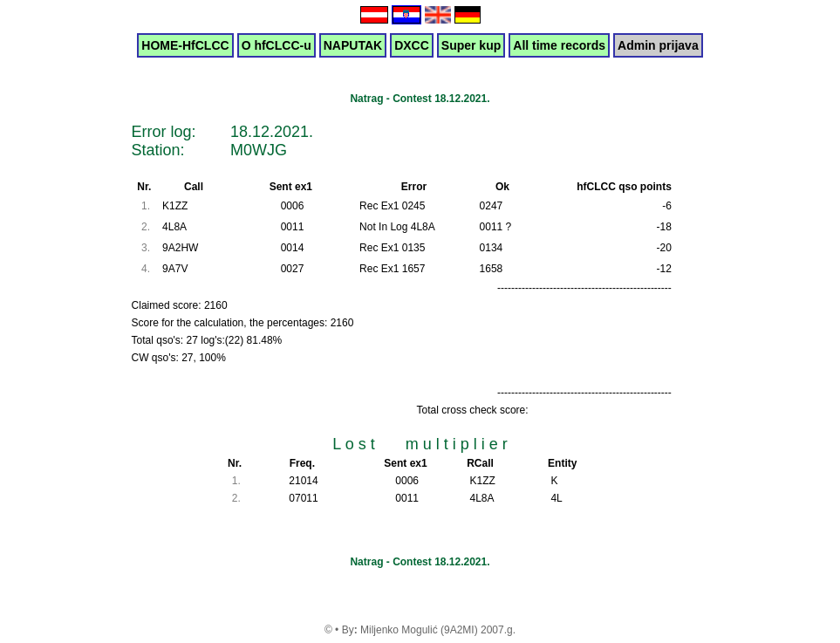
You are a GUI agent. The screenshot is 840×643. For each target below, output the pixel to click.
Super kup (471, 45)
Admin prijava (658, 45)
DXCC (412, 45)
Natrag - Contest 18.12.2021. (420, 99)
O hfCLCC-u (277, 45)
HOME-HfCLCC (185, 45)
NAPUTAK (353, 45)
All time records (559, 45)
